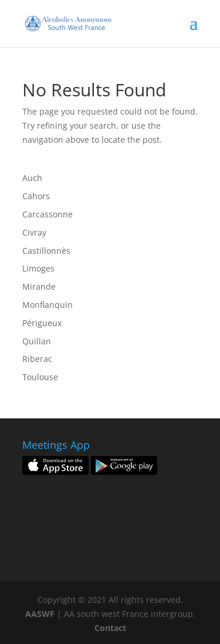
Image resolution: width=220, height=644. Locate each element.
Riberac (37, 359)
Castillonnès (46, 251)
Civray (34, 232)
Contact (110, 628)
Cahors (36, 196)
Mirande (39, 286)
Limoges (38, 268)
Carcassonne (48, 214)
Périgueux (42, 323)
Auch (32, 178)
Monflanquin (48, 305)
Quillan (37, 341)
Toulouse (40, 377)
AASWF (40, 614)
